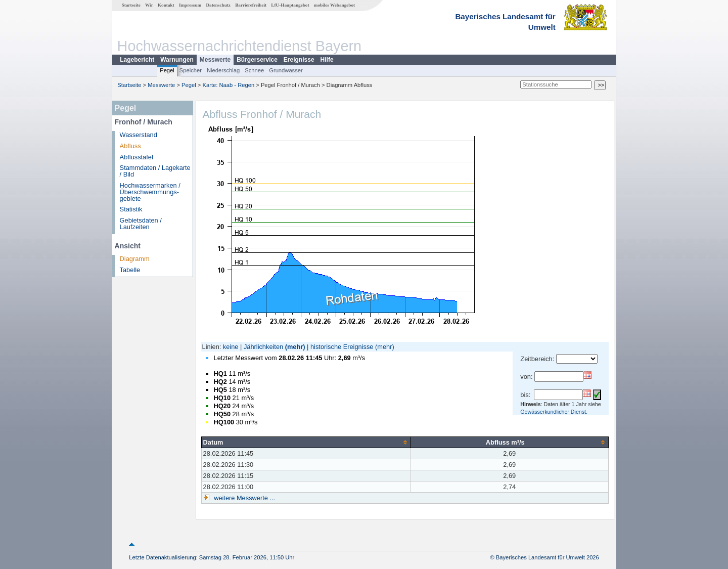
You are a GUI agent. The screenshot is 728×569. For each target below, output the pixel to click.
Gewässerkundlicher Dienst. (554, 412)
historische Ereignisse (342, 347)
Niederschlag (223, 70)
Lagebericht (137, 60)
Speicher (191, 70)
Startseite (131, 5)
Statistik (131, 209)
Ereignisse (299, 60)
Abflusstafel (136, 157)
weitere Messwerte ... (244, 498)
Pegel (167, 70)
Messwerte (215, 60)
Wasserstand (139, 135)
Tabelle (130, 270)
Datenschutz (218, 5)
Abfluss (130, 146)
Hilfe (327, 60)
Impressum (190, 5)
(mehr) (295, 347)
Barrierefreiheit (251, 5)
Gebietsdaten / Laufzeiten (141, 224)
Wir (149, 5)
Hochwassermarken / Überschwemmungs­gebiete (150, 192)
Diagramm (135, 259)
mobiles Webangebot (334, 5)
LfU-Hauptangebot (290, 5)
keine (231, 347)
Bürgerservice (257, 60)
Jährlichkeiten (263, 347)
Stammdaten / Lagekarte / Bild (155, 171)
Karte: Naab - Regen (229, 85)
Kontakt (166, 5)
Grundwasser (286, 70)
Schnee (254, 70)
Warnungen (177, 60)
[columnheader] (306, 442)
